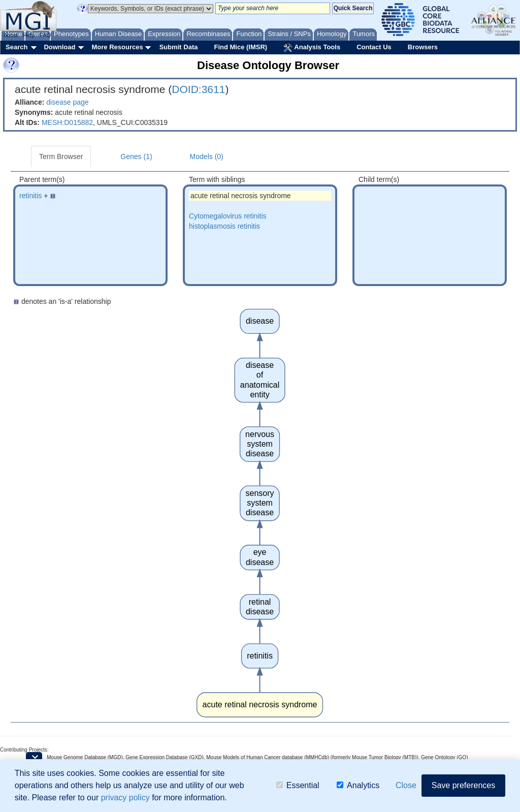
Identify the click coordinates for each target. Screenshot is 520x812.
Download (59, 47)
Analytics (358, 785)
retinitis (30, 196)
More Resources (117, 47)
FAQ (45, 35)
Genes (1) (136, 157)
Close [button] (406, 785)
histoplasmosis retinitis (224, 226)
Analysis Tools (312, 48)
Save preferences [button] (463, 785)
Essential (298, 785)
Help (29, 35)
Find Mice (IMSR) (240, 47)
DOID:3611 (198, 89)
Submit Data (179, 47)
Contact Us (374, 47)
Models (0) (207, 157)
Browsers (423, 47)
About (11, 35)
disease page (67, 102)
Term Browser (61, 157)
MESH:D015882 (67, 122)
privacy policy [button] (125, 798)
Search (17, 47)
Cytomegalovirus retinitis (228, 216)
